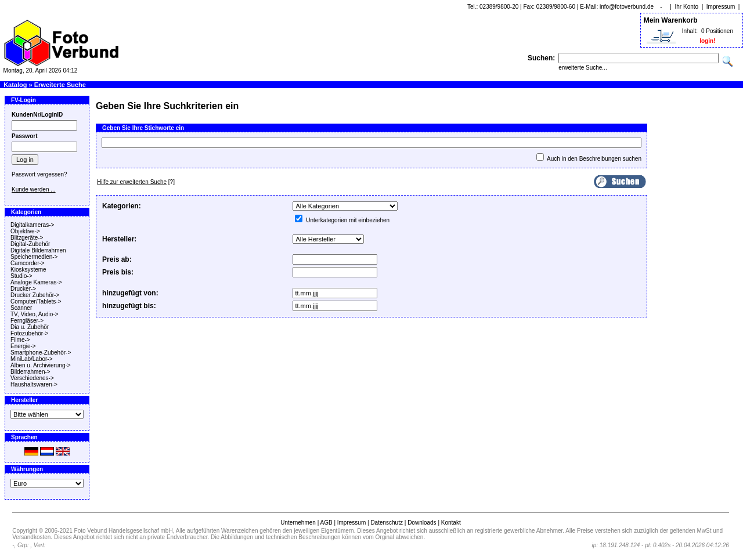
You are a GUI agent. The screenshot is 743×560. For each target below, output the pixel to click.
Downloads (422, 523)
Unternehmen (298, 523)
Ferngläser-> (27, 321)
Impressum (721, 7)
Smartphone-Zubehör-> (41, 353)
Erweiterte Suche (60, 85)
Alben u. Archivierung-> (41, 365)
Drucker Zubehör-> (35, 295)
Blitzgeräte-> (27, 238)
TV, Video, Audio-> (35, 314)
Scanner (21, 308)
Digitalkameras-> (32, 225)
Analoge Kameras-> (36, 282)
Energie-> (23, 346)
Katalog (15, 85)
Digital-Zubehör (30, 244)
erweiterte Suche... (583, 68)
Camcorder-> (28, 263)
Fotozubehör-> (29, 333)
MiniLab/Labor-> (32, 359)
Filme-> (20, 340)
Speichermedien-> (34, 257)
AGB (326, 523)
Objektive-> (25, 231)
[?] (136, 182)
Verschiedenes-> (32, 378)
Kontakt (451, 523)
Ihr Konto (687, 7)
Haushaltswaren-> (34, 384)
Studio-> (21, 276)
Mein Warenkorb (671, 20)
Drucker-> (23, 289)
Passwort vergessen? (39, 174)
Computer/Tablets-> (36, 301)
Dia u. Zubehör (30, 327)
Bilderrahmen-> (30, 372)
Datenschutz (387, 523)
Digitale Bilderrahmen (38, 250)
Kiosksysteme (28, 270)
